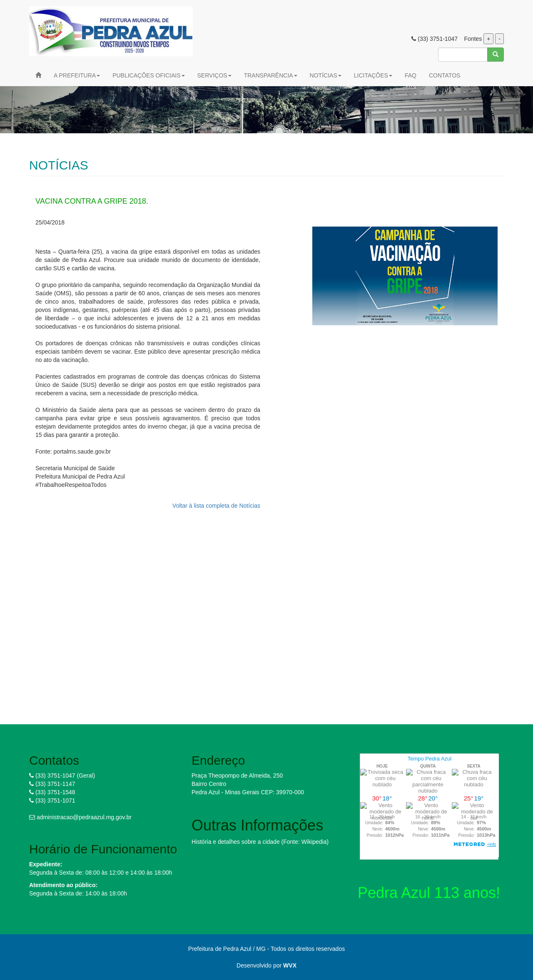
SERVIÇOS (214, 75)
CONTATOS (445, 75)
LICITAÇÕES (373, 75)
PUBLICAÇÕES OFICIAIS (148, 75)
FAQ (411, 75)
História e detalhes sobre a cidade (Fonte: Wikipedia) (260, 842)
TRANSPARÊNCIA (271, 75)
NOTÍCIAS (326, 75)
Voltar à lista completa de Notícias (216, 506)
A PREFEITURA (77, 75)
